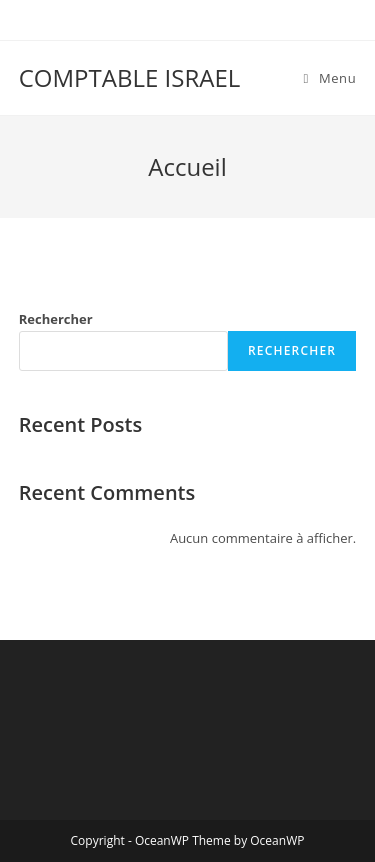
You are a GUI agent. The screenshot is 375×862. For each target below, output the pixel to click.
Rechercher (56, 319)
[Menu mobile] (330, 78)
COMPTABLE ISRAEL (130, 77)
